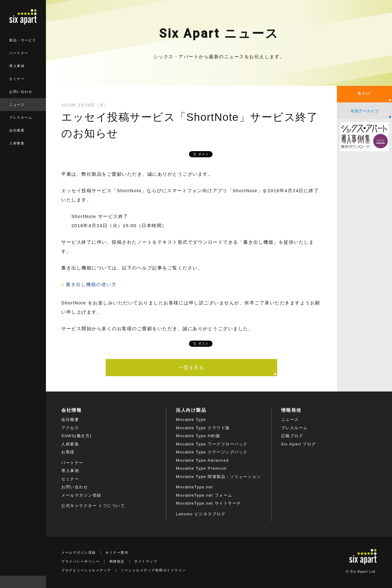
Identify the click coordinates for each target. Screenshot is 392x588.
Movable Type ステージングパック (212, 452)
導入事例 (17, 66)
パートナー (19, 53)
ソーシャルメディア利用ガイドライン (153, 570)
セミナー (17, 79)
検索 (40, 582)
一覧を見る (192, 367)
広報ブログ (292, 436)
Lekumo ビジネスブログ (201, 514)
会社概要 (17, 130)
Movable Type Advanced (202, 460)
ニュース (17, 105)
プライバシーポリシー (80, 561)
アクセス (70, 428)
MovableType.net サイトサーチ (209, 503)
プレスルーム (21, 117)
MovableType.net (194, 487)
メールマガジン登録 (81, 495)
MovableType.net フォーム (204, 495)
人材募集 (17, 143)
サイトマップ (146, 561)
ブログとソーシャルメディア (86, 570)
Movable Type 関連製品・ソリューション (218, 477)
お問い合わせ (21, 92)
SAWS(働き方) (76, 436)
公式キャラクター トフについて (93, 506)
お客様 (68, 452)
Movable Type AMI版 (198, 436)
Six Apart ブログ (299, 444)
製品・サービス (23, 40)
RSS (364, 94)
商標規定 (117, 561)
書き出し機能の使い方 (91, 284)
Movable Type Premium (201, 468)
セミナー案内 (117, 552)
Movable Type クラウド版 (203, 428)
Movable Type (191, 420)
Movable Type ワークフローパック (212, 444)
